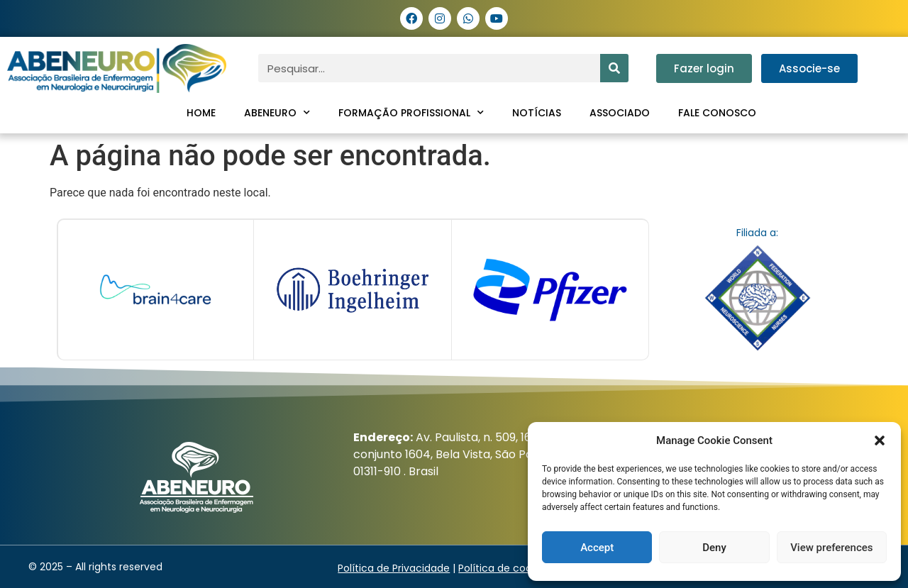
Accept (597, 548)
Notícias (537, 113)
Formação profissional (411, 113)
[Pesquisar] (614, 68)
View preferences (831, 548)
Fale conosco (717, 113)
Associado (620, 113)
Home (201, 113)
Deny (714, 548)
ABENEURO (277, 113)
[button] (880, 440)
